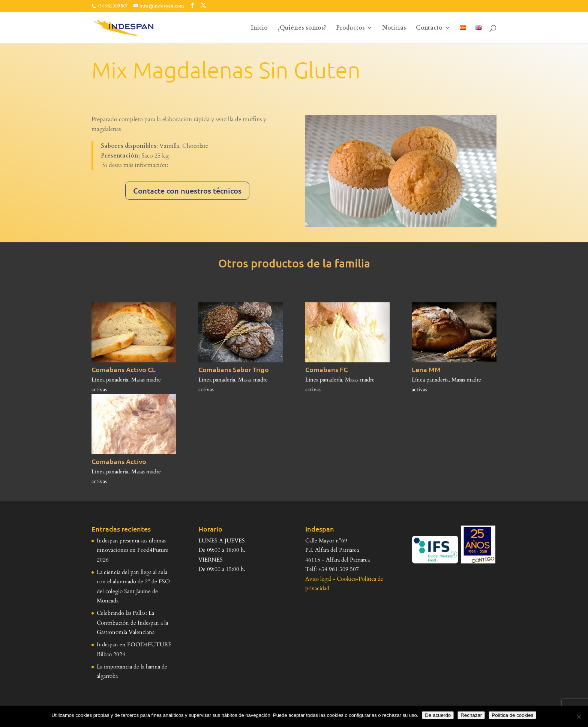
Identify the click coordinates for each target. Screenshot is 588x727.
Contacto (429, 29)
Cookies (346, 579)
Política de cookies (512, 715)
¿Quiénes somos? (302, 29)
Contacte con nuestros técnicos (187, 191)
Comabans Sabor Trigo (234, 369)
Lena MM (426, 369)
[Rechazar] (579, 716)
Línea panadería (110, 380)
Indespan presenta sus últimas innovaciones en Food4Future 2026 (133, 550)
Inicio (259, 29)
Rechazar (471, 715)
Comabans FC (326, 369)
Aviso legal (318, 579)
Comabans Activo (119, 461)
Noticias (394, 29)
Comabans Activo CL (124, 369)
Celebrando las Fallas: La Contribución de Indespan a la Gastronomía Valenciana (132, 623)
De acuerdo (438, 715)
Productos (350, 29)
